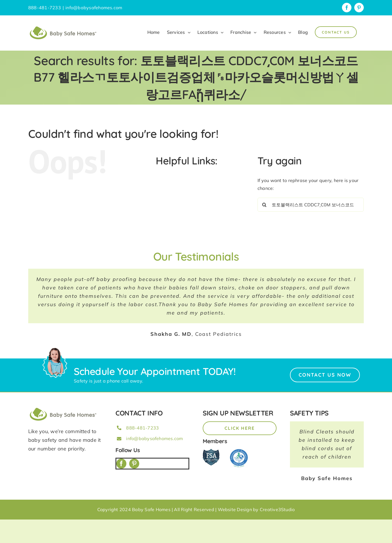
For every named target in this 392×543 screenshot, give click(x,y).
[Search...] (311, 205)
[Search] (265, 205)
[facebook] (121, 464)
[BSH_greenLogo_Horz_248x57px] (63, 409)
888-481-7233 (142, 428)
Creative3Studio (277, 509)
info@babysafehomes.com (94, 8)
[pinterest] (134, 464)
